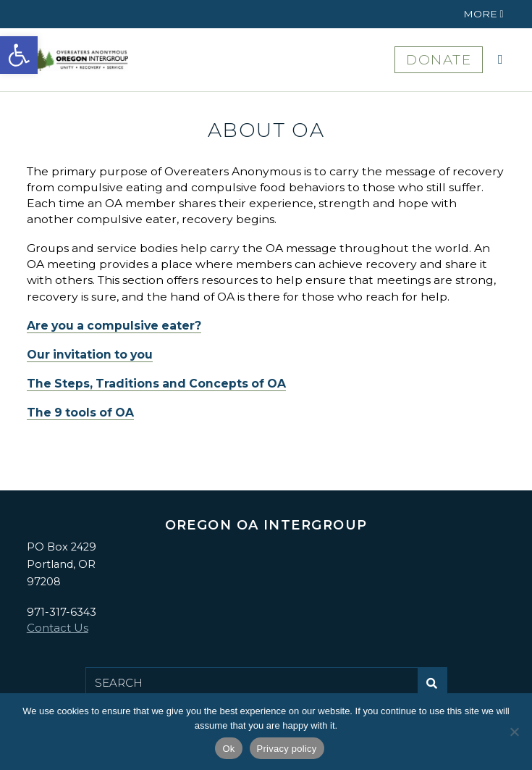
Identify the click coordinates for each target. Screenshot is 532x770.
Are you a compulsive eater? (114, 326)
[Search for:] (252, 683)
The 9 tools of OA (80, 413)
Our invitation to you (90, 355)
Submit (436, 689)
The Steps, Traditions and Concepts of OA (156, 384)
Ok (228, 749)
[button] (19, 55)
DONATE (439, 60)
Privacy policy (287, 749)
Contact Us (58, 628)
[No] (514, 732)
